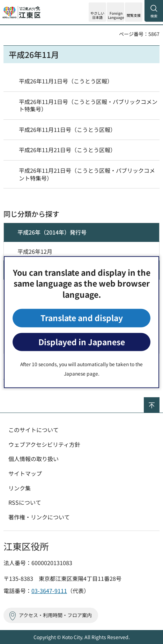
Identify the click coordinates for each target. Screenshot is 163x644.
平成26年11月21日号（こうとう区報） (67, 150)
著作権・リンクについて (39, 517)
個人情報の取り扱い (34, 459)
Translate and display (82, 318)
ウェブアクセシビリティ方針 (44, 444)
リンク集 (20, 488)
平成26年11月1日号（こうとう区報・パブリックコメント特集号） (88, 105)
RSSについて (25, 502)
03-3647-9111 (49, 591)
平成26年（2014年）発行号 (52, 232)
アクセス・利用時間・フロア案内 (55, 615)
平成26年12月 (35, 251)
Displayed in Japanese (82, 342)
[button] (116, 12)
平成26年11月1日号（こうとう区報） (66, 81)
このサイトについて (34, 430)
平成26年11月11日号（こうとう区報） (67, 129)
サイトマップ (25, 473)
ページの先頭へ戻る (159, 400)
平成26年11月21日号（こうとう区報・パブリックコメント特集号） (87, 174)
